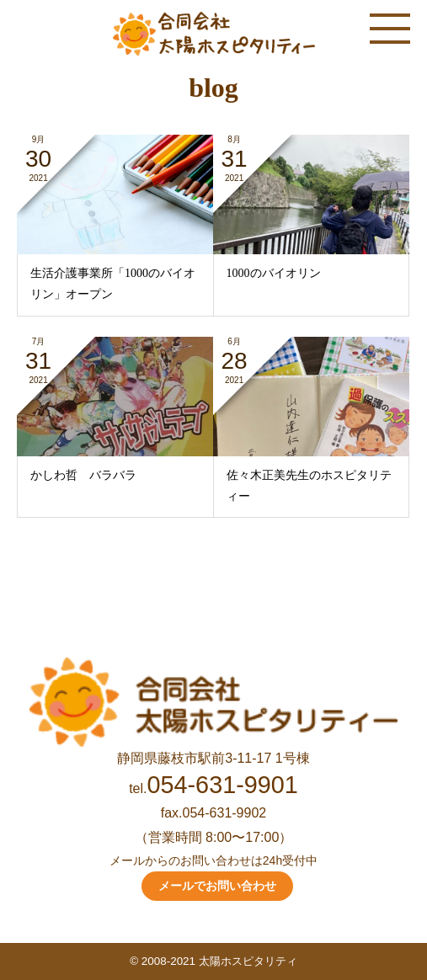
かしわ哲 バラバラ (83, 475)
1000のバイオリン (274, 273)
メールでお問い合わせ (217, 886)
